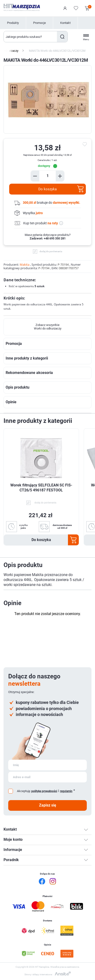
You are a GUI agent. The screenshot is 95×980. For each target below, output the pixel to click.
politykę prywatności (44, 791)
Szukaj (62, 37)
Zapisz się (48, 805)
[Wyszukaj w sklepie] (30, 37)
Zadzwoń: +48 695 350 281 (48, 238)
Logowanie (65, 8)
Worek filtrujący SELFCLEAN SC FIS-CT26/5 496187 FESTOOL (41, 488)
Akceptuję (24, 791)
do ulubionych (85, 144)
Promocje (40, 23)
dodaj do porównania (51, 251)
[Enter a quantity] (47, 176)
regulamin (66, 791)
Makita (25, 265)
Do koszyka (47, 189)
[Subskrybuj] (47, 765)
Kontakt (65, 23)
